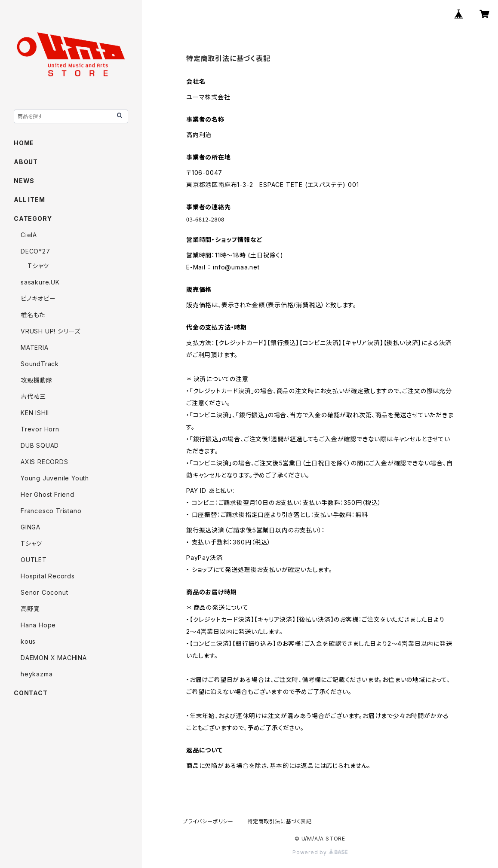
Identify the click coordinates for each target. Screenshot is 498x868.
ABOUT (26, 162)
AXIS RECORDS (45, 462)
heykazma (37, 674)
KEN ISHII (35, 413)
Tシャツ (38, 266)
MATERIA (35, 347)
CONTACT (31, 693)
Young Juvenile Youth (55, 478)
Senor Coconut (44, 592)
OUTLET (34, 560)
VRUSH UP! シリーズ (51, 331)
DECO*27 (35, 251)
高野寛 (30, 609)
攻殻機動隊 (37, 380)
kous (28, 641)
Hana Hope (38, 625)
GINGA (31, 527)
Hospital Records (48, 576)
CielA (29, 235)
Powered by (320, 852)
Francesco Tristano (51, 511)
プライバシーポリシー (208, 821)
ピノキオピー (38, 298)
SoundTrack (40, 364)
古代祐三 (33, 396)
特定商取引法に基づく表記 (280, 821)
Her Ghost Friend (48, 494)
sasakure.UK (40, 282)
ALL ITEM (29, 200)
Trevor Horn (40, 429)
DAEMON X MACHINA (54, 658)
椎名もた (33, 315)
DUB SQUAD (40, 445)
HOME (24, 143)
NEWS (24, 181)
